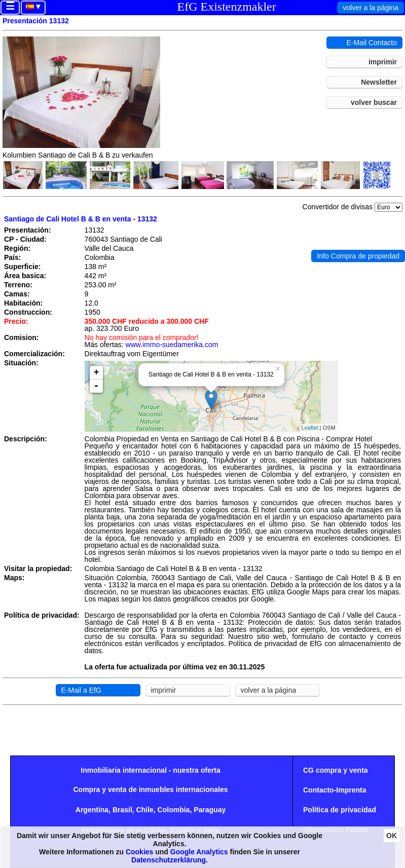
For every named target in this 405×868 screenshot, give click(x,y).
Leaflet (310, 428)
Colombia (174, 810)
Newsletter (379, 82)
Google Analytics (199, 852)
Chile (145, 810)
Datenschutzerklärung (169, 860)
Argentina (92, 810)
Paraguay (210, 810)
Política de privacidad (340, 810)
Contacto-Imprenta (335, 790)
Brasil (122, 810)
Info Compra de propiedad (358, 256)
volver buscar (374, 102)
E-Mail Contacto (372, 43)
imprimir (383, 62)
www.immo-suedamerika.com (172, 345)
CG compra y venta (336, 770)
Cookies (139, 852)
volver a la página (371, 8)
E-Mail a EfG (81, 690)
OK (392, 836)
